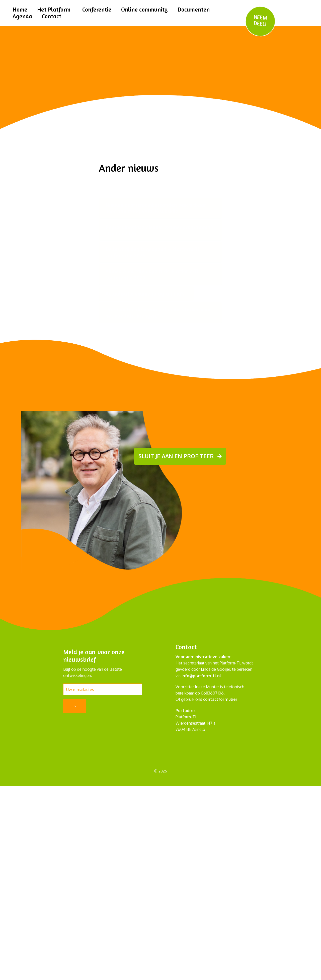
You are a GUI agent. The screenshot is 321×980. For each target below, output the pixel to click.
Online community (145, 9)
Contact (52, 16)
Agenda (22, 16)
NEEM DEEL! (261, 21)
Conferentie (97, 9)
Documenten (195, 9)
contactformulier (220, 699)
